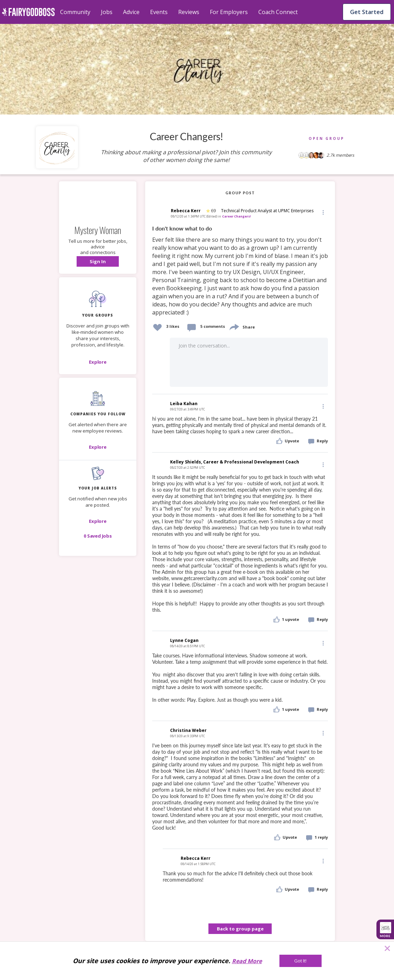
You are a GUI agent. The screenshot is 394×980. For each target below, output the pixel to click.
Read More (247, 961)
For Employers (229, 12)
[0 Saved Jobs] (98, 536)
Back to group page (240, 929)
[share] (234, 326)
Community (75, 12)
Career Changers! (237, 216)
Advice (131, 12)
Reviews (189, 12)
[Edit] (323, 212)
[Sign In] (98, 261)
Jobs (107, 12)
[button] (98, 261)
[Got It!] (301, 961)
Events (159, 12)
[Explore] (98, 362)
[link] (240, 271)
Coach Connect (278, 12)
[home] (28, 12)
